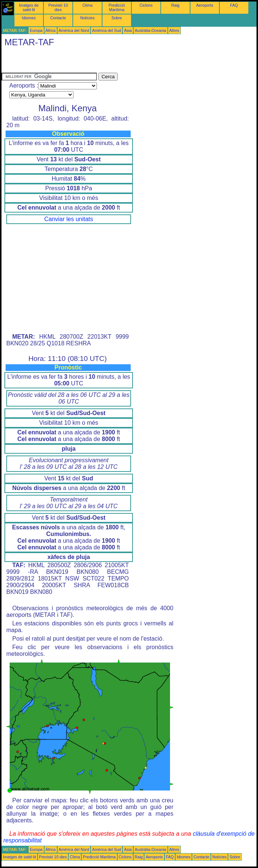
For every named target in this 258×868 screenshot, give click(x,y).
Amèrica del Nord (74, 30)
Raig (176, 5)
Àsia (128, 30)
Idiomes (29, 18)
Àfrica (51, 30)
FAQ (234, 5)
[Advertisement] (88, 62)
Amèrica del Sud (107, 30)
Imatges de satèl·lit (29, 7)
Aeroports (205, 5)
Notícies (87, 18)
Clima (87, 5)
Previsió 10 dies (58, 7)
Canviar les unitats (69, 219)
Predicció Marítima (117, 7)
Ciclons (146, 5)
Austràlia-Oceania (151, 30)
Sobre (117, 18)
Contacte (58, 18)
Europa (36, 30)
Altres (174, 30)
